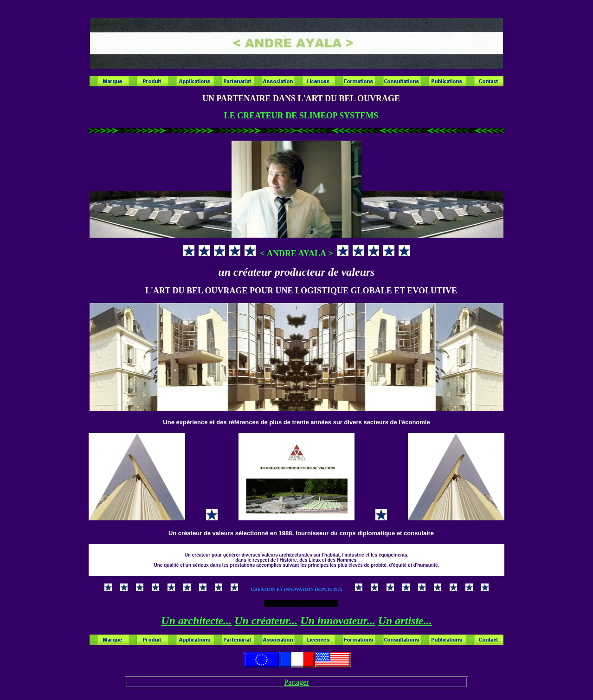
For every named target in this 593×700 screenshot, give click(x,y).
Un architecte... (196, 621)
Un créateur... (266, 621)
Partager (296, 682)
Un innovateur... (338, 621)
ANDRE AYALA (296, 253)
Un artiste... (405, 621)
